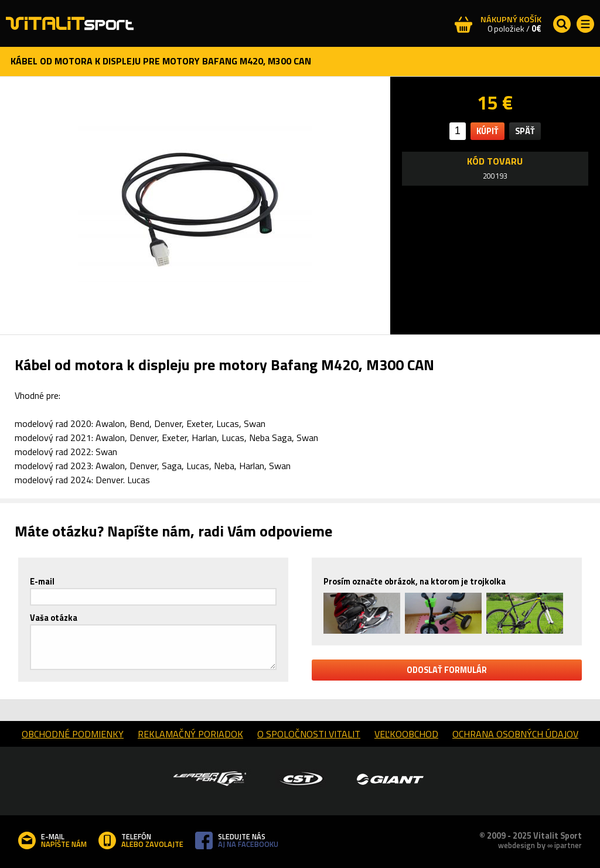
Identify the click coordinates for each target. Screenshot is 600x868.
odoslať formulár (447, 670)
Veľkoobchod (406, 734)
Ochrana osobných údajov (515, 734)
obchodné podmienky (73, 734)
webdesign (517, 845)
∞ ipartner (565, 845)
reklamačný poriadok (190, 734)
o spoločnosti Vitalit (309, 734)
